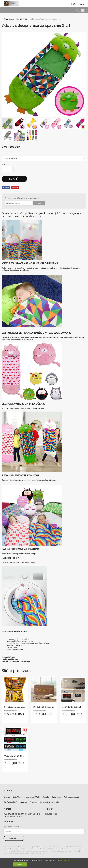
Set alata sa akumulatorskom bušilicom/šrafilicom (15, 707)
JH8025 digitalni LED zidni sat (73, 707)
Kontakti (46, 797)
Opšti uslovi (57, 797)
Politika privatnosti (71, 797)
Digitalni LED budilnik (44, 707)
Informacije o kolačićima (67, 861)
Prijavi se (33, 802)
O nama (7, 797)
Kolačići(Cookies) (10, 802)
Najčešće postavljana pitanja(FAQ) (26, 797)
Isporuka (23, 802)
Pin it (15, 188)
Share (6, 188)
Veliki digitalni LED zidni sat (15, 756)
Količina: (5, 164)
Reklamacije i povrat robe (49, 802)
